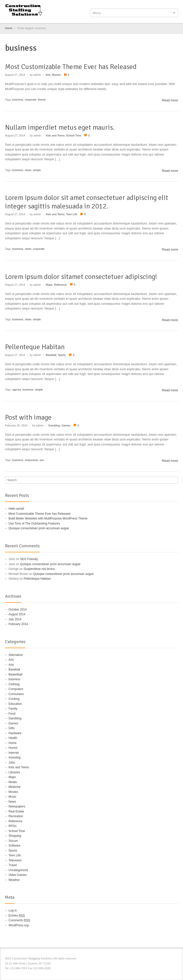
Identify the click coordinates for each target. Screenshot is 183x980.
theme (42, 100)
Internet (14, 753)
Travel (13, 865)
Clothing (14, 684)
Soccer (13, 841)
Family (13, 709)
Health (13, 738)
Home (13, 743)
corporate (31, 100)
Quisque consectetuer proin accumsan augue (39, 528)
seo (42, 460)
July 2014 (15, 619)
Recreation (16, 816)
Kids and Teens (55, 135)
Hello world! (16, 509)
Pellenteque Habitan (35, 347)
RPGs (13, 826)
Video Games (18, 875)
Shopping (15, 836)
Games (66, 425)
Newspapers (17, 806)
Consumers (16, 694)
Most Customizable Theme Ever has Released (71, 67)
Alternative (16, 655)
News (12, 802)
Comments (19, 920)
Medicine (15, 787)
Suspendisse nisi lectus (39, 569)
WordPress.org (19, 925)
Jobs (12, 763)
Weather (14, 880)
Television (15, 860)
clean (28, 170)
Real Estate (16, 811)
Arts (48, 75)
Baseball (51, 355)
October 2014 (18, 610)
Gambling (54, 425)
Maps (49, 285)
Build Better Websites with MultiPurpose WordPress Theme (48, 518)
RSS (175, 959)
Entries (17, 916)
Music (12, 797)
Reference (60, 285)
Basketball (15, 674)
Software (14, 846)
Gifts (12, 728)
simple (37, 170)
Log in (13, 911)
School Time (74, 135)
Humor (13, 748)
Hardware (15, 733)
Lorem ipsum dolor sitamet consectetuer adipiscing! (81, 277)
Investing (15, 758)
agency (17, 390)
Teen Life (72, 214)
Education (15, 704)
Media (13, 782)
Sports (62, 355)
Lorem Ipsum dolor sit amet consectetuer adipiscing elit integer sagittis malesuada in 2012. (87, 202)
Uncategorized (18, 870)
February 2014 (18, 624)
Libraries (14, 772)
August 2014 (17, 614)
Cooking (14, 699)
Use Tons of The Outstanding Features (34, 523)
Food (12, 714)
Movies (56, 75)
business (18, 100)
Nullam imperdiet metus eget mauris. (60, 127)
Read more (170, 100)
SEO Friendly (29, 559)
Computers (16, 689)
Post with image (28, 417)
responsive (31, 460)
